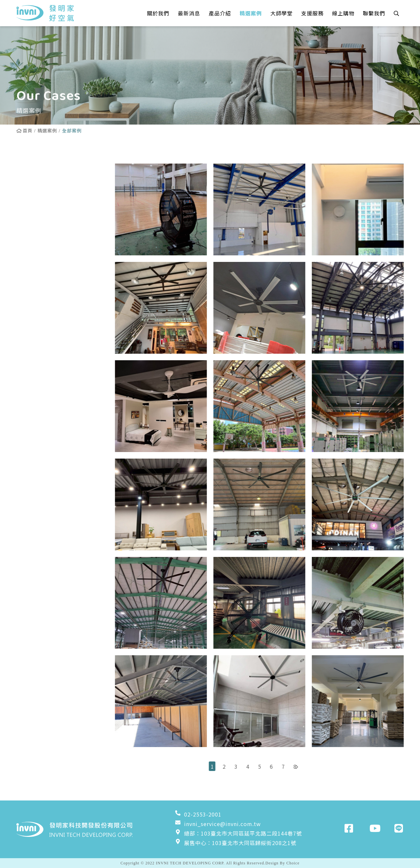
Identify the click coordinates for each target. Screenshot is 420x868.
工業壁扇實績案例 (42, 271)
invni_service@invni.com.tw (218, 824)
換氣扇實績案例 (40, 238)
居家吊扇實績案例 (42, 188)
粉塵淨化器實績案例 (45, 288)
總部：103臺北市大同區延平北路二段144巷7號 (238, 833)
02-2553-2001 (198, 814)
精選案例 (47, 130)
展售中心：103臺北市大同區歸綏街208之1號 (236, 843)
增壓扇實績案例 (40, 305)
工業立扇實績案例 (42, 255)
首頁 (24, 130)
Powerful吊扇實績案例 (50, 205)
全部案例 (31, 171)
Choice (293, 863)
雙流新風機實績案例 (45, 221)
